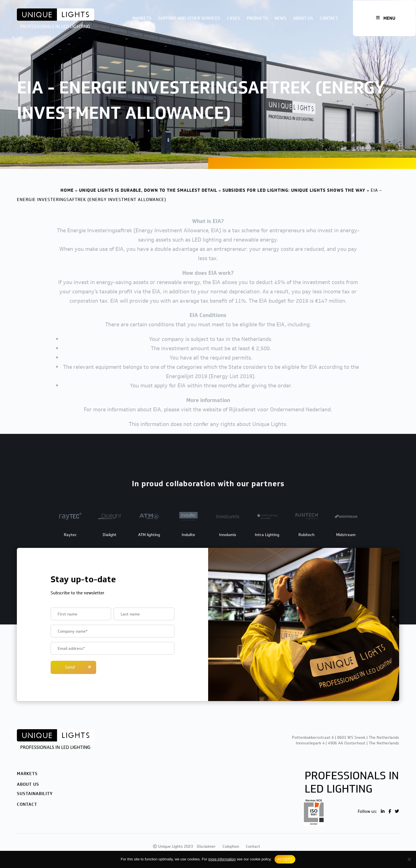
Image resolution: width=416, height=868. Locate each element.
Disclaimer (206, 846)
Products (257, 18)
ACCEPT (285, 859)
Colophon (231, 846)
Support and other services (189, 18)
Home (67, 190)
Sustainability (35, 794)
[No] (409, 859)
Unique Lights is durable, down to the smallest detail (148, 190)
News (280, 18)
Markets (142, 18)
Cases (233, 18)
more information (222, 859)
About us (303, 18)
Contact (329, 18)
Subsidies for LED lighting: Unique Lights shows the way (294, 190)
